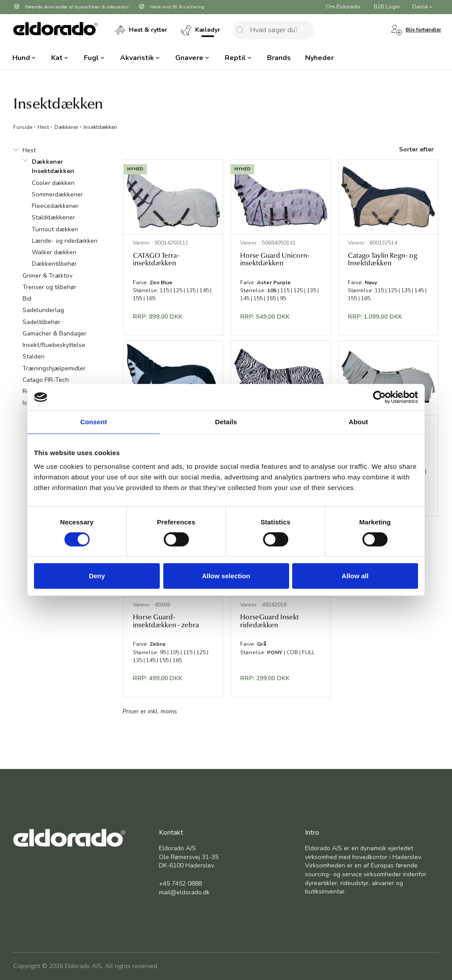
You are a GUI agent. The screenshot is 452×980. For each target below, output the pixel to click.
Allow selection (226, 576)
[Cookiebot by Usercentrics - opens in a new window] (379, 397)
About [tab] (358, 422)
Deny (97, 576)
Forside (23, 127)
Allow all (355, 576)
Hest (43, 127)
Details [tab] (226, 422)
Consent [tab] (94, 422)
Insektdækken (100, 127)
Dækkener (66, 127)
